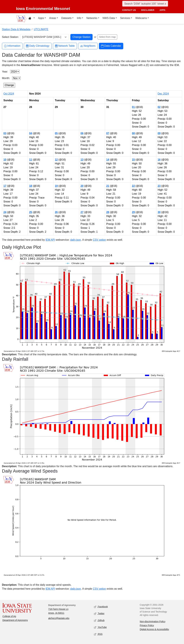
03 (5, 133)
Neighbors (88, 46)
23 (159, 186)
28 (108, 212)
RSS (98, 634)
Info (79, 18)
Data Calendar (111, 46)
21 (108, 186)
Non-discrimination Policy (153, 621)
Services (125, 18)
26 (56, 212)
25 (31, 212)
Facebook (101, 607)
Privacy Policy (147, 625)
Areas (53, 18)
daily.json (76, 240)
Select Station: (10, 37)
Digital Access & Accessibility (154, 629)
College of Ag (9, 616)
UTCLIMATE (41, 29)
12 (56, 160)
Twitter (99, 614)
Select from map (107, 37)
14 (108, 160)
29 (133, 212)
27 (82, 212)
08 (133, 133)
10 (5, 160)
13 (82, 160)
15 (133, 160)
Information (12, 46)
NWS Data (109, 18)
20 (82, 186)
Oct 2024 (9, 94)
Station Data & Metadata (16, 29)
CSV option (99, 240)
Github (99, 620)
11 (31, 160)
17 (5, 186)
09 (159, 133)
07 (108, 133)
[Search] (145, 4)
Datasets (66, 18)
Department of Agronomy (15, 620)
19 (56, 186)
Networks (92, 18)
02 (159, 107)
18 (31, 186)
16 (159, 160)
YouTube (100, 627)
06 (82, 133)
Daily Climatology (38, 46)
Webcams (141, 18)
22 (133, 186)
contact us (129, 10)
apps (162, 10)
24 (5, 212)
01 (133, 107)
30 (159, 212)
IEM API (50, 240)
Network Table (65, 46)
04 (31, 133)
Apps (41, 18)
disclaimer (148, 10)
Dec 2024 (163, 94)
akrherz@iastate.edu (59, 618)
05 (56, 133)
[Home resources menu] (32, 19)
